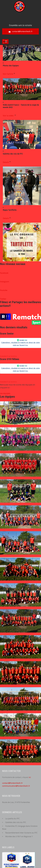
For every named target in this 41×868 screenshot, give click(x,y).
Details (7, 162)
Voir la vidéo (10, 116)
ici (30, 777)
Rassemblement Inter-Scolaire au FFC (21, 833)
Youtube (4, 290)
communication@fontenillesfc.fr (16, 786)
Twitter (3, 299)
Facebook (4, 273)
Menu (5, 41)
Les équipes (5, 393)
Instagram (4, 282)
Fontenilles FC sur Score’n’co (8, 356)
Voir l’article (9, 74)
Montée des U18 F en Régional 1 (19, 836)
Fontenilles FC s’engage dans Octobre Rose (20, 827)
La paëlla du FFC (13, 818)
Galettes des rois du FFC (16, 822)
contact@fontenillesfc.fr (22, 31)
